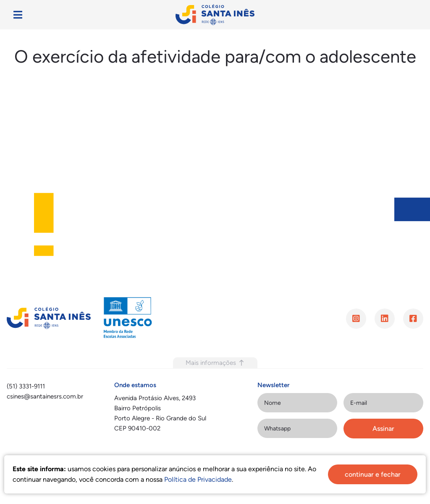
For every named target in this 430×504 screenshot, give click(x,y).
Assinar (383, 429)
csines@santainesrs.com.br (45, 396)
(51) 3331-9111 (26, 386)
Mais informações (215, 363)
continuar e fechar (373, 474)
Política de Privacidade (198, 479)
